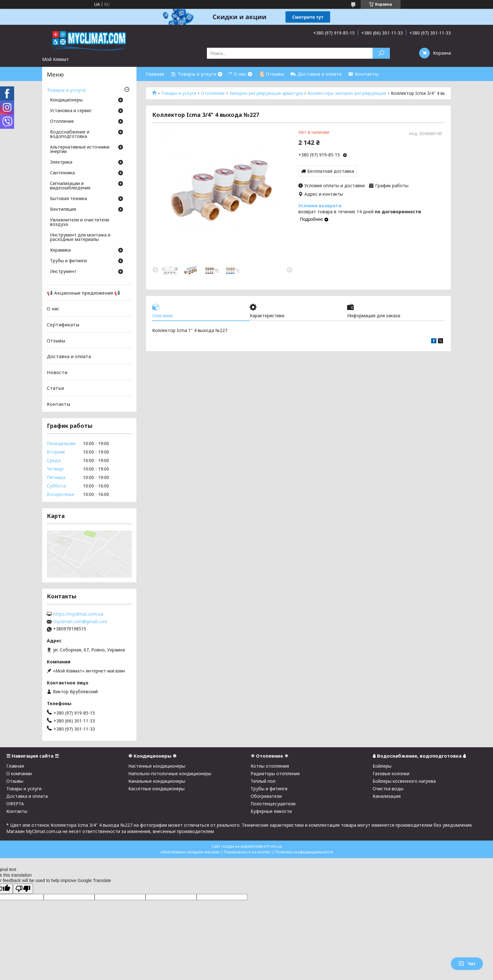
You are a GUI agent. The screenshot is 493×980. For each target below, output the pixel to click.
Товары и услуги (179, 93)
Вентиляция (63, 210)
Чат (467, 964)
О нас (53, 308)
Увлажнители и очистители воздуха (80, 222)
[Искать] (381, 53)
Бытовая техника (69, 199)
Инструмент (63, 272)
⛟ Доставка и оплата (316, 74)
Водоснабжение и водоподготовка (70, 134)
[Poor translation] (23, 889)
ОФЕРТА (15, 804)
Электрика (61, 162)
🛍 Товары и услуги (193, 74)
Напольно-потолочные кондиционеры (170, 773)
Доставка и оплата (69, 356)
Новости (57, 372)
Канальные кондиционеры (157, 781)
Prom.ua (274, 846)
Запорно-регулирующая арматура (266, 93)
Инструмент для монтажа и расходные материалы (80, 237)
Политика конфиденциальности (304, 852)
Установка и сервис (71, 111)
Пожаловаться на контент (247, 852)
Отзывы (56, 340)
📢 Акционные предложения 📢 (83, 293)
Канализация (387, 796)
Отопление (213, 93)
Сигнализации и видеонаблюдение (70, 186)
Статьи (55, 388)
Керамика (60, 250)
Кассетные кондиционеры (156, 789)
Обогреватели (266, 796)
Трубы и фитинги (68, 261)
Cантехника (62, 173)
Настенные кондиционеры (157, 766)
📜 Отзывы (271, 74)
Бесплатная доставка (331, 171)
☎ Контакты (363, 74)
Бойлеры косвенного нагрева (404, 781)
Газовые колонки (391, 773)
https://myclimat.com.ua (78, 614)
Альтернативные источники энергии (80, 150)
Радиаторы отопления (275, 773)
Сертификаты (63, 324)
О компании (19, 773)
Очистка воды (388, 789)
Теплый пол (263, 781)
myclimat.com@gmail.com (80, 622)
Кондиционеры (66, 100)
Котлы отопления (270, 766)
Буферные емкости (271, 811)
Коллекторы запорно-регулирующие (347, 93)
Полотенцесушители (273, 804)
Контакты (58, 404)
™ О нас (237, 74)
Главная (155, 74)
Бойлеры (382, 766)
